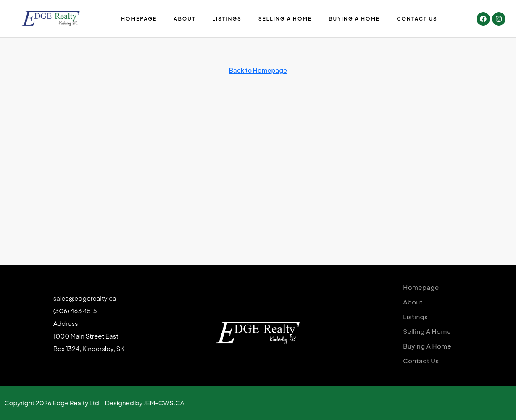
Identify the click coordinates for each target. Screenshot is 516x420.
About (184, 19)
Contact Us (417, 19)
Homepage (139, 19)
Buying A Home (354, 19)
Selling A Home (285, 19)
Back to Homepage (258, 70)
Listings (227, 19)
